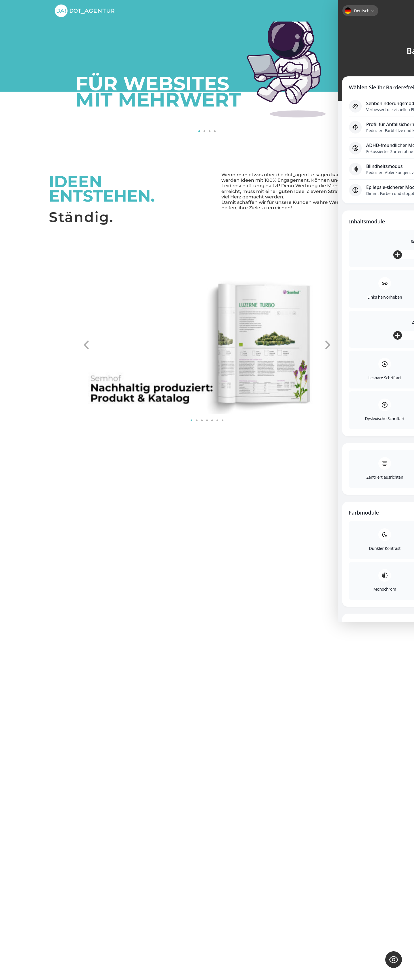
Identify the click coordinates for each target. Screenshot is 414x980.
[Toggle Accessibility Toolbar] (394, 960)
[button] (199, 131)
